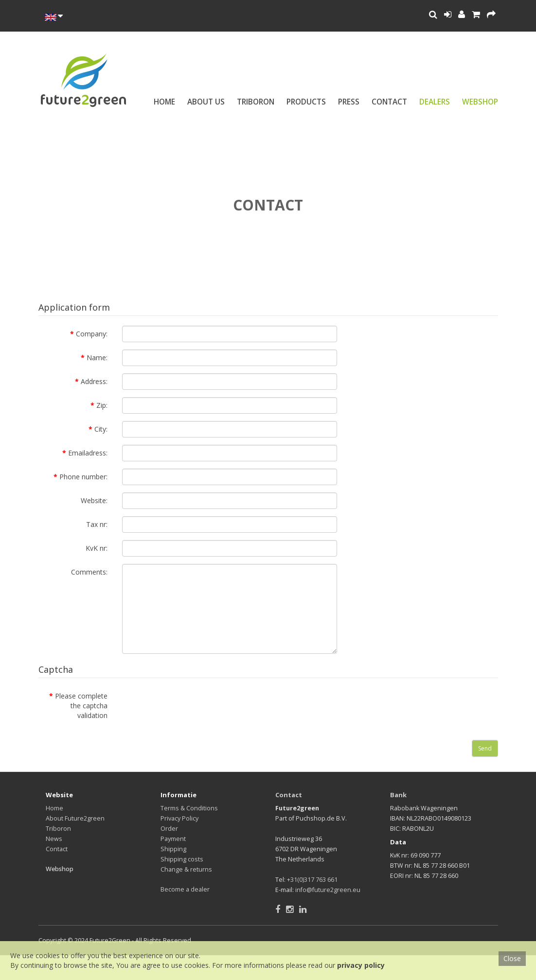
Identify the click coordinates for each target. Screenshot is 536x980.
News (54, 839)
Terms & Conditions (189, 808)
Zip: (102, 405)
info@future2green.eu (328, 890)
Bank (398, 795)
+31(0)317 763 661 (312, 880)
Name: (97, 358)
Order (169, 829)
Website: (94, 500)
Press (349, 102)
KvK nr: (97, 548)
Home (164, 102)
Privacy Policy (179, 818)
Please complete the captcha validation (81, 706)
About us (206, 102)
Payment (173, 839)
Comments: (89, 572)
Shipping (173, 849)
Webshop (480, 102)
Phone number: (83, 477)
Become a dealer (185, 889)
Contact (389, 102)
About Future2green (75, 818)
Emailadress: (88, 453)
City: (101, 429)
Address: (94, 381)
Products (306, 102)
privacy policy (361, 965)
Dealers (435, 102)
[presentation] (196, 707)
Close (512, 958)
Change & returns (186, 869)
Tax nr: (97, 524)
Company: (92, 334)
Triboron (256, 102)
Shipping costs (182, 859)
